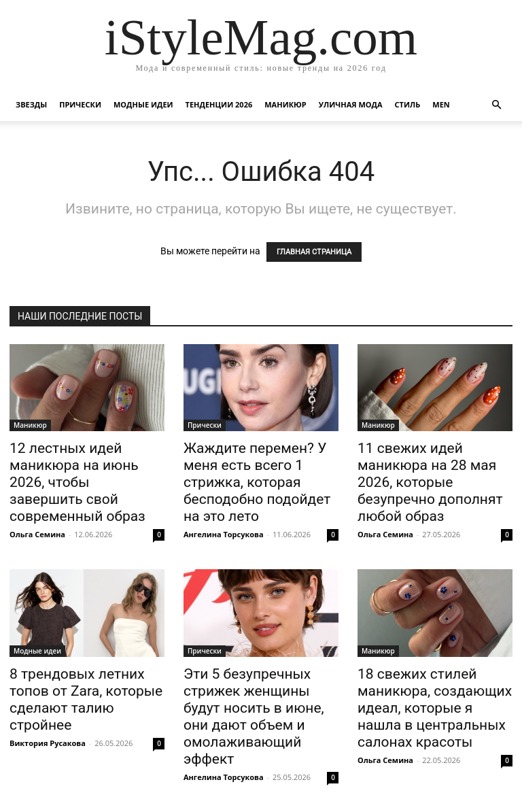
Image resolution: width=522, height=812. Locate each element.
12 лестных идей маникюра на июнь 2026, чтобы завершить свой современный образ (77, 482)
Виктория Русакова (48, 743)
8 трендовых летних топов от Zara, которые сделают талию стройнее (86, 699)
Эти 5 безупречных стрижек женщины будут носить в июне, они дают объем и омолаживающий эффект (254, 716)
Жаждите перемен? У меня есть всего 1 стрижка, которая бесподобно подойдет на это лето (257, 482)
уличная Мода (351, 104)
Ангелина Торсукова (224, 534)
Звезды (31, 104)
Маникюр (285, 104)
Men (441, 104)
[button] (496, 105)
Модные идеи (143, 104)
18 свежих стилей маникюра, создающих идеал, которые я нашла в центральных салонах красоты (435, 708)
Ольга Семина (37, 534)
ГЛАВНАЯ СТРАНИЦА (314, 252)
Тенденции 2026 (219, 104)
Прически (80, 104)
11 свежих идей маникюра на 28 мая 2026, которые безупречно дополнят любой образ (430, 482)
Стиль (408, 104)
